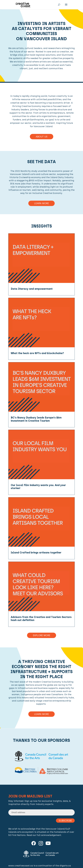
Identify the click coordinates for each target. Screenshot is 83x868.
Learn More (41, 203)
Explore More (42, 635)
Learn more (41, 714)
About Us (42, 137)
